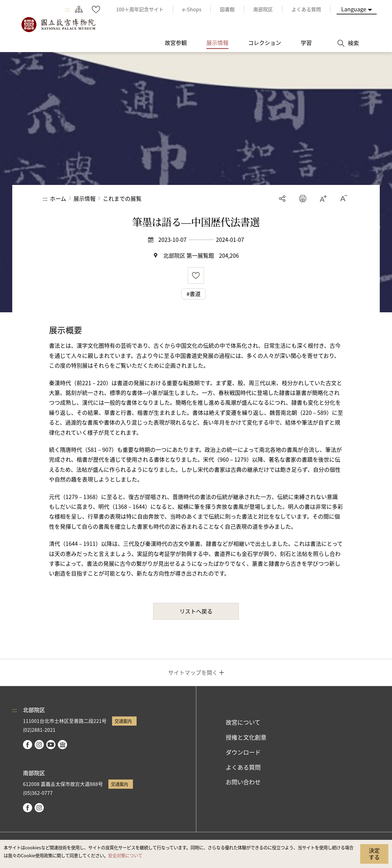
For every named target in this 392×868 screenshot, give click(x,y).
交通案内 (123, 721)
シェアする (282, 199)
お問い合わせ (243, 782)
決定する (374, 854)
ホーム (58, 198)
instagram (39, 745)
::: (67, 9)
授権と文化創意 (246, 737)
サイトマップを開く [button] (193, 672)
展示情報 (85, 198)
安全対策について (125, 855)
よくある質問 (243, 767)
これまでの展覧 (122, 198)
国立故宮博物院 (58, 24)
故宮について (243, 722)
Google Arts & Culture (62, 745)
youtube (51, 745)
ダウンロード (243, 752)
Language (354, 9)
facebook (28, 745)
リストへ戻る (196, 611)
